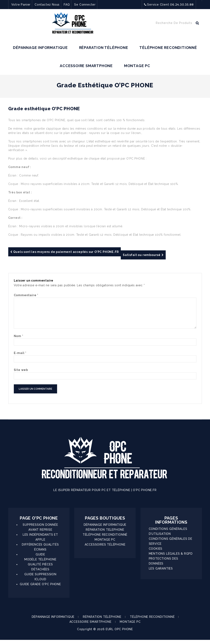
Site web (21, 374)
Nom (19, 340)
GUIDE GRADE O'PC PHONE (40, 588)
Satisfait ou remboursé (143, 255)
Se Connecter (85, 5)
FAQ (67, 5)
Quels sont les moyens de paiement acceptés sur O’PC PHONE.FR (65, 252)
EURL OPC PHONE (119, 633)
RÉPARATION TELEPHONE (105, 534)
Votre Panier (21, 5)
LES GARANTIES (161, 573)
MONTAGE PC (137, 66)
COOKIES (156, 553)
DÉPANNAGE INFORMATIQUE (40, 48)
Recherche (197, 24)
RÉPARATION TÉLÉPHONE (104, 48)
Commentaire (26, 295)
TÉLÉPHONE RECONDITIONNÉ (168, 48)
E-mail (20, 357)
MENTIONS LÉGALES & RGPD (171, 558)
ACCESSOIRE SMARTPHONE (86, 66)
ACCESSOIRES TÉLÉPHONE (105, 549)
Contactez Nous (47, 5)
